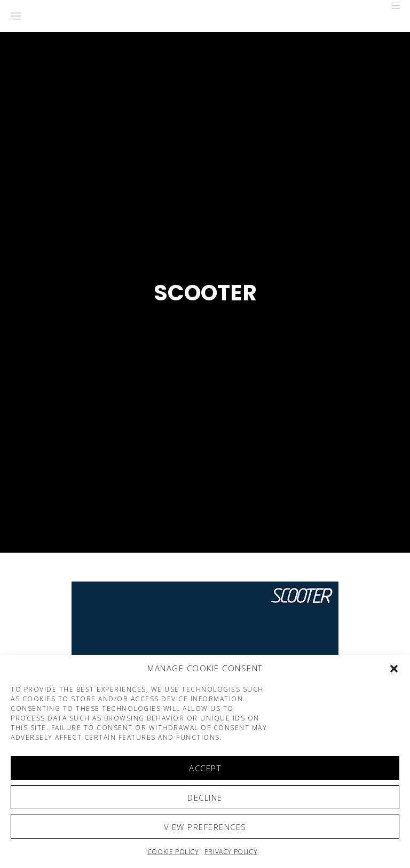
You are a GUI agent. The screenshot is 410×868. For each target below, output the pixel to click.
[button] (394, 669)
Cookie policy (173, 852)
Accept (205, 768)
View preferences (205, 827)
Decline (205, 797)
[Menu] (392, 5)
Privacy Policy (231, 852)
